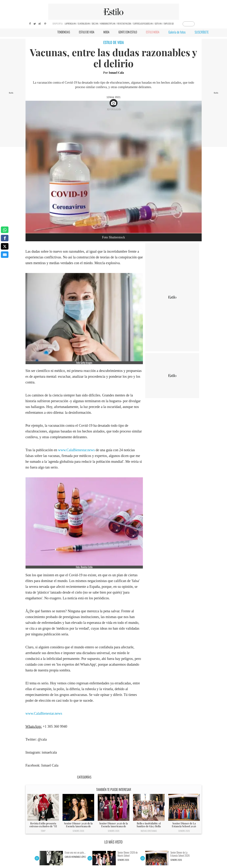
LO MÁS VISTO (113, 842)
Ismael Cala (116, 73)
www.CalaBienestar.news (76, 450)
